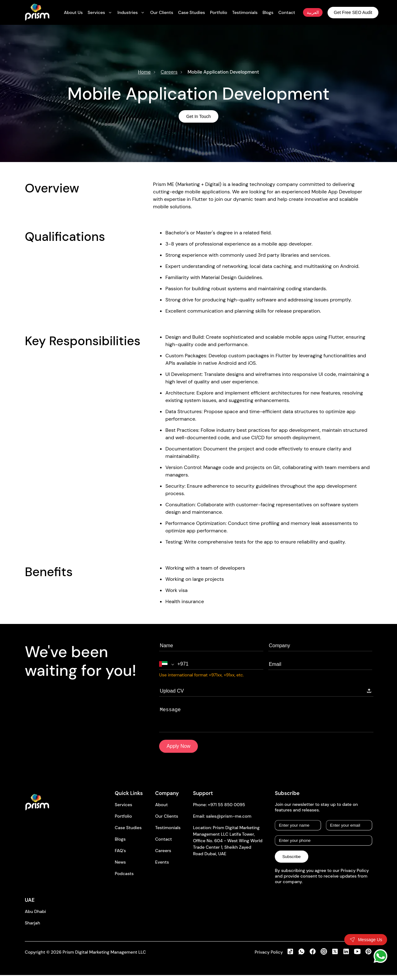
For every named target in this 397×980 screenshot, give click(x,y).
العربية (313, 12)
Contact (163, 844)
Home (144, 72)
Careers (169, 72)
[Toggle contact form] (366, 940)
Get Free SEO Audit (353, 12)
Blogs (120, 844)
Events (162, 867)
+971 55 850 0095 (226, 810)
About (161, 810)
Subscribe (291, 862)
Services (123, 810)
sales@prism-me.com (229, 821)
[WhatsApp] (380, 956)
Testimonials (168, 833)
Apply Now (178, 751)
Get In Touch (198, 116)
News (120, 867)
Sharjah (32, 928)
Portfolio (123, 821)
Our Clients (167, 821)
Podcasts (124, 878)
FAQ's (120, 856)
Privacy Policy (269, 957)
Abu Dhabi (35, 916)
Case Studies (128, 833)
